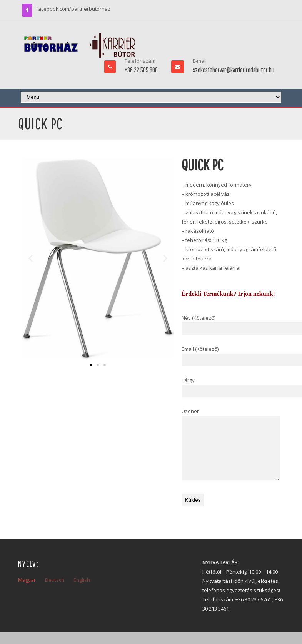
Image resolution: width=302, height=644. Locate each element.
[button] (31, 258)
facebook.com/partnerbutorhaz (73, 9)
